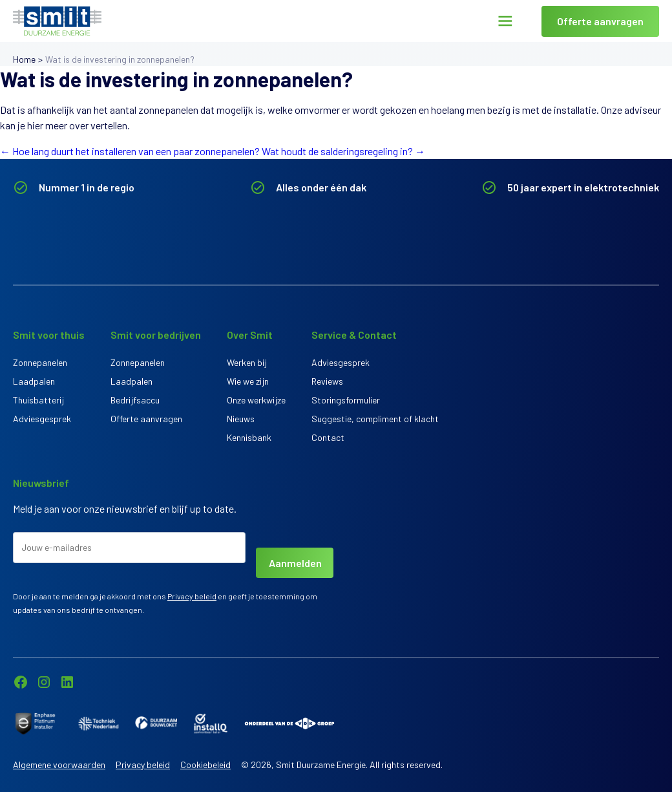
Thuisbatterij (38, 400)
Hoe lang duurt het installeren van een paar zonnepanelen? (130, 151)
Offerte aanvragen (600, 21)
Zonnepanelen (40, 362)
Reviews (327, 381)
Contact (328, 437)
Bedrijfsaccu (135, 400)
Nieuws (241, 419)
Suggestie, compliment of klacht (375, 419)
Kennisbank (249, 437)
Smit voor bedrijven (156, 335)
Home (24, 59)
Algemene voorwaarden (59, 765)
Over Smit (250, 335)
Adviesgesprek (42, 419)
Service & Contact (354, 335)
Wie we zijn (248, 381)
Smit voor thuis (49, 335)
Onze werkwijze (256, 400)
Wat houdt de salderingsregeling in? (343, 151)
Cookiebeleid (205, 765)
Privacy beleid (192, 596)
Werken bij (247, 362)
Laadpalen (34, 381)
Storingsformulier (346, 400)
